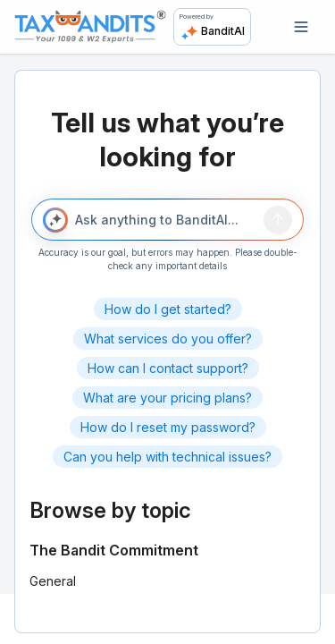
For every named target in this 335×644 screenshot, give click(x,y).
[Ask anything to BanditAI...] (166, 220)
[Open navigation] (301, 27)
